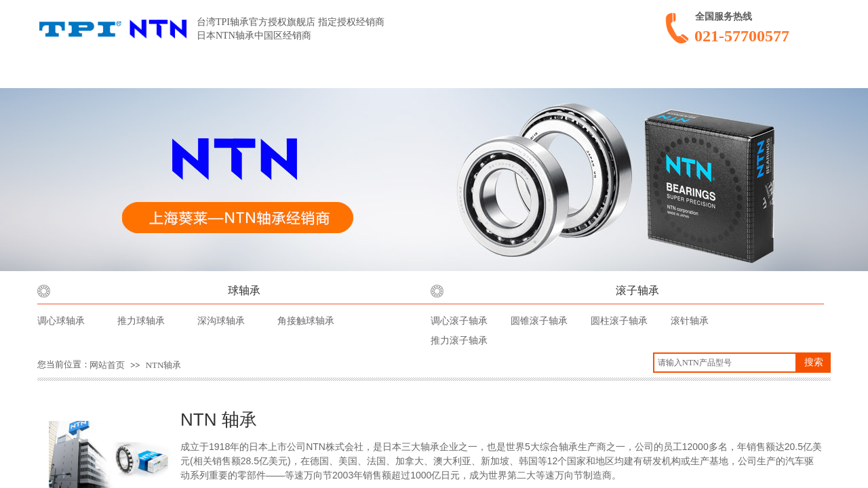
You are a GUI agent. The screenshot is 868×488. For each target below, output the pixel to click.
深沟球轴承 (221, 321)
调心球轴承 (61, 321)
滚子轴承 (637, 290)
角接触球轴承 (306, 321)
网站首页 (107, 365)
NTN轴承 (164, 365)
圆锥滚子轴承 (539, 321)
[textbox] (725, 363)
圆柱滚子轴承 (619, 321)
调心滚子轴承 (459, 321)
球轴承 (244, 290)
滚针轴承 (690, 321)
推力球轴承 (141, 321)
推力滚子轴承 (459, 341)
